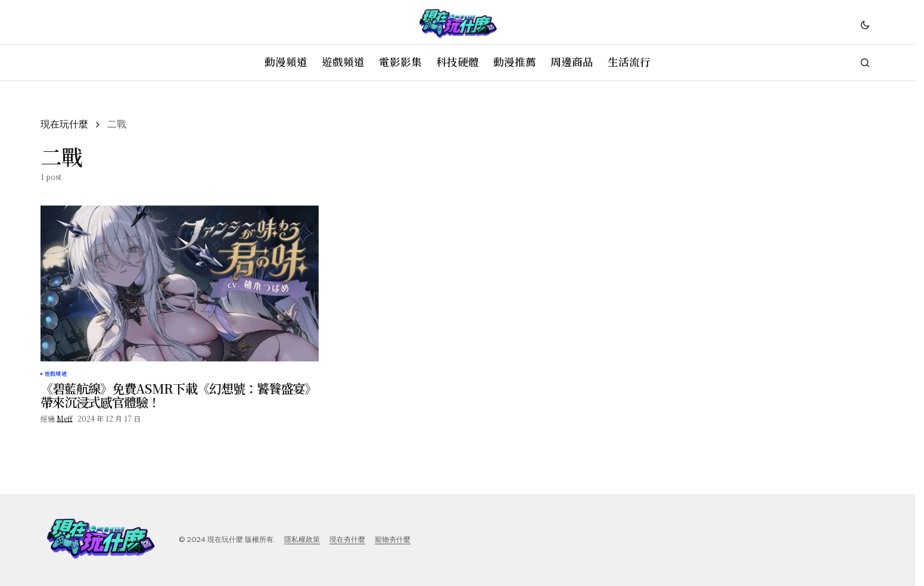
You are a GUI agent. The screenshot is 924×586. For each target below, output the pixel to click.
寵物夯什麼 (393, 540)
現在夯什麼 (347, 540)
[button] (865, 24)
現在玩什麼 (64, 124)
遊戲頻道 (56, 374)
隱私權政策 (302, 540)
